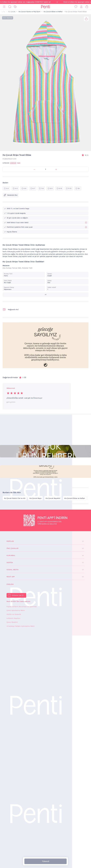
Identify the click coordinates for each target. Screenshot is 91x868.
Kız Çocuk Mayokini (53, 498)
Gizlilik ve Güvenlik (14, 614)
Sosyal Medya (13, 570)
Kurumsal (11, 555)
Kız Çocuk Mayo (35, 498)
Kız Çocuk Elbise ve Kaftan (53, 12)
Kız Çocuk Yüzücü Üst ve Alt (15, 498)
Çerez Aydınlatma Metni (16, 610)
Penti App (11, 577)
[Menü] (4, 7)
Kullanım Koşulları (13, 618)
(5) (87, 155)
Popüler (10, 541)
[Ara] (10, 7)
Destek (10, 563)
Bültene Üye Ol (18, 595)
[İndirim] (15, 7)
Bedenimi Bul (11, 195)
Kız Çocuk (12, 12)
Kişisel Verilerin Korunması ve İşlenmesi (22, 607)
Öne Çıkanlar (12, 548)
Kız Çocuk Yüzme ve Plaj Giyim (29, 12)
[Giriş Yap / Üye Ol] (81, 7)
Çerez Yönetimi (12, 622)
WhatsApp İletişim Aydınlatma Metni (21, 626)
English (10, 584)
